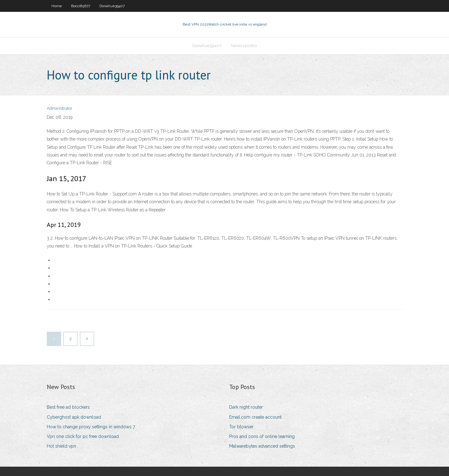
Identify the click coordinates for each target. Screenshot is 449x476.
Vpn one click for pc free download (83, 436)
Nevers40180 (244, 46)
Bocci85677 (81, 6)
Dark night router (246, 407)
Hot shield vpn (61, 446)
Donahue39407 (112, 6)
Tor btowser (241, 427)
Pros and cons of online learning (262, 436)
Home (57, 6)
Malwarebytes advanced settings (262, 446)
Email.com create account (255, 417)
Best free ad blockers (68, 407)
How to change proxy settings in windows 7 (91, 427)
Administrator (60, 108)
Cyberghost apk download (74, 417)
